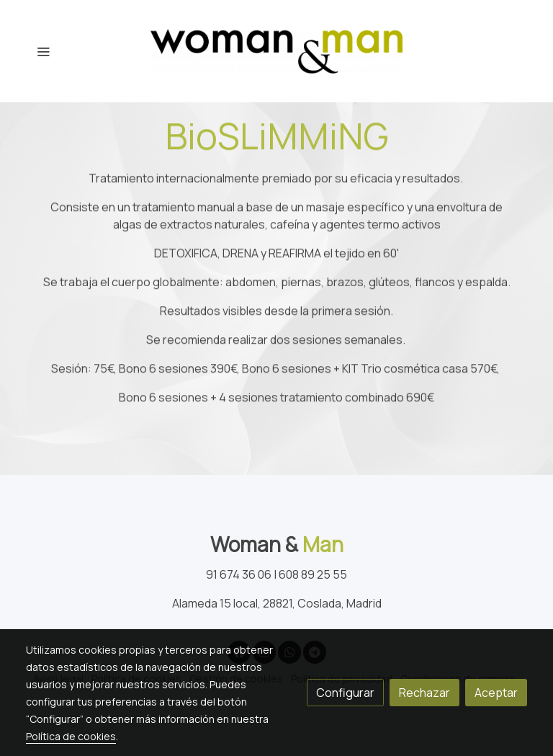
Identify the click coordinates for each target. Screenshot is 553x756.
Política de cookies (71, 736)
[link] (276, 51)
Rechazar (424, 693)
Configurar (345, 693)
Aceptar (496, 693)
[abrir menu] (43, 51)
